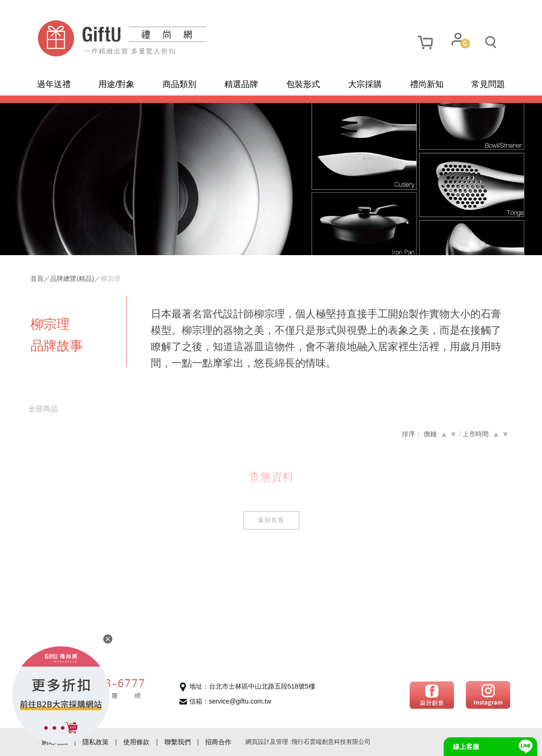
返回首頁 (271, 520)
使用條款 (136, 742)
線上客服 (466, 747)
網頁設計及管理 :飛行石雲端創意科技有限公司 (308, 742)
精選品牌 (241, 84)
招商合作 (218, 742)
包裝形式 (303, 84)
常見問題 (488, 84)
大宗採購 (365, 84)
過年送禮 (54, 84)
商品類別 (179, 84)
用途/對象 (116, 84)
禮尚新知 (427, 84)
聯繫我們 (178, 742)
